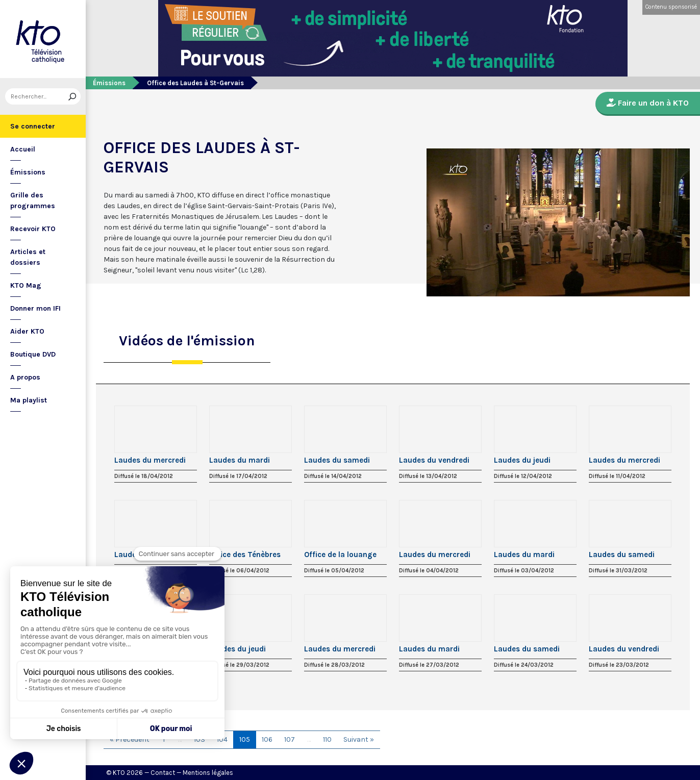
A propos (25, 377)
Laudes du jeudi (522, 460)
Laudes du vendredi (434, 460)
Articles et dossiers (28, 257)
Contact (163, 773)
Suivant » (359, 739)
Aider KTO (27, 331)
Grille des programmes (33, 200)
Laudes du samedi (337, 460)
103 (199, 739)
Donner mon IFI (35, 308)
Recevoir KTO (33, 229)
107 (290, 739)
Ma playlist (29, 400)
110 (327, 739)
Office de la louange (340, 555)
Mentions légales (208, 773)
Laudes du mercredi (150, 460)
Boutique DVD (33, 354)
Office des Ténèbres (245, 555)
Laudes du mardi (240, 460)
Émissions (28, 172)
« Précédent (130, 739)
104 (222, 739)
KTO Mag (26, 285)
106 (267, 739)
